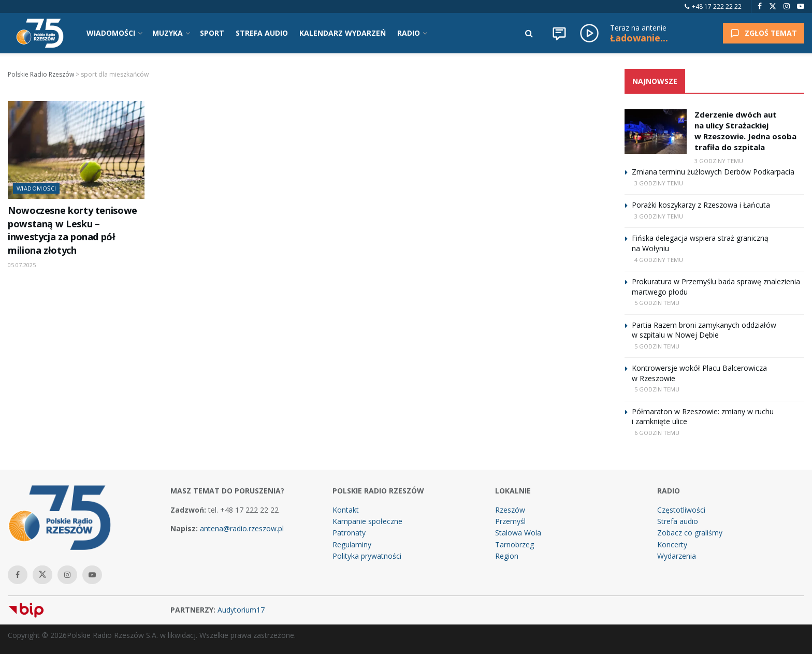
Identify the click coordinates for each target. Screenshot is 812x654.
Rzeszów (510, 510)
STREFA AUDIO (262, 33)
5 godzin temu (657, 303)
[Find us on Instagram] (787, 6)
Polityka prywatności (367, 556)
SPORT (212, 33)
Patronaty (349, 533)
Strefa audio (678, 521)
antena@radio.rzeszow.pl (242, 528)
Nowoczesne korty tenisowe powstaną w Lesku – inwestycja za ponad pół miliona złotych (72, 230)
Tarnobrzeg (514, 544)
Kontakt (346, 510)
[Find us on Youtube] (801, 6)
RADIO (409, 33)
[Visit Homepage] (40, 33)
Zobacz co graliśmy (690, 533)
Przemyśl (510, 521)
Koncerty (672, 544)
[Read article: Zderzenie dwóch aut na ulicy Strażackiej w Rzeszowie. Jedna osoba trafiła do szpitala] (656, 132)
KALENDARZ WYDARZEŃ (343, 33)
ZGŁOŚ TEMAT (764, 33)
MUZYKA (168, 33)
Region (507, 556)
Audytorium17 (241, 610)
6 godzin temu (657, 433)
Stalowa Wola (518, 533)
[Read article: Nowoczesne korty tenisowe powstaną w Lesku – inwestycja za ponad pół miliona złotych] (76, 150)
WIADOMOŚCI (111, 33)
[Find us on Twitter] (773, 6)
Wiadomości (36, 188)
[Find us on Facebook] (760, 6)
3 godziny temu (719, 161)
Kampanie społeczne (367, 521)
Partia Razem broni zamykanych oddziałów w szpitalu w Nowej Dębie (704, 330)
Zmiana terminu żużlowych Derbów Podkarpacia (713, 172)
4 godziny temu (659, 260)
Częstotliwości (681, 510)
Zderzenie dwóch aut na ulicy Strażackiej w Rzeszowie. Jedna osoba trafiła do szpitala (745, 131)
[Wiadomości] (559, 33)
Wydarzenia (677, 556)
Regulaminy (352, 544)
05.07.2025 (22, 265)
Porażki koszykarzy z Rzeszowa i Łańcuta (701, 205)
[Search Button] (529, 33)
